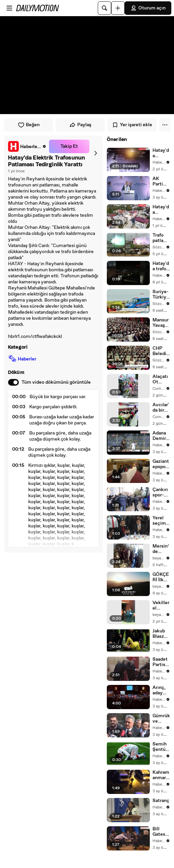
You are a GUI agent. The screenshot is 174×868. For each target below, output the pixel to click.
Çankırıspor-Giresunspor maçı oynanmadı (161, 492)
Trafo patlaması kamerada (161, 238)
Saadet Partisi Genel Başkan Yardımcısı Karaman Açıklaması (161, 662)
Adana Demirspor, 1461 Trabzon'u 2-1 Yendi (161, 436)
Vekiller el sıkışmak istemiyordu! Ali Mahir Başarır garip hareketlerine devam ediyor (161, 605)
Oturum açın (148, 8)
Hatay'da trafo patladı (161, 266)
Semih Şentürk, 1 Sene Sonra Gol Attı (161, 747)
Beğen (29, 125)
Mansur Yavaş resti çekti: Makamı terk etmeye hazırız (161, 323)
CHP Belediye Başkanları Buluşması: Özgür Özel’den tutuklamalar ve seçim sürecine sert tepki (161, 351)
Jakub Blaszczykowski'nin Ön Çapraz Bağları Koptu (161, 634)
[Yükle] (118, 8)
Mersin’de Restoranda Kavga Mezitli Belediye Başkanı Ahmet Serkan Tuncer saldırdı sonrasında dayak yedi (161, 549)
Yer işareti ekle (132, 125)
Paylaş (80, 125)
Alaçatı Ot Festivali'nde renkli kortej (161, 379)
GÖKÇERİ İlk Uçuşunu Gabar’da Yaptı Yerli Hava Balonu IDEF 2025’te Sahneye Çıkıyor (161, 577)
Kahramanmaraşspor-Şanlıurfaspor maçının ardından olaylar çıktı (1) (161, 775)
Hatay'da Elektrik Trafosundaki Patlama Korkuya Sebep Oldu (161, 153)
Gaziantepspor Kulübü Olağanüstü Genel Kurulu (161, 464)
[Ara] (104, 8)
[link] (27, 146)
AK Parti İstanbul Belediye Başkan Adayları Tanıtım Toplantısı (161, 181)
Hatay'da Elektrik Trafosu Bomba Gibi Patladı (161, 210)
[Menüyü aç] (9, 8)
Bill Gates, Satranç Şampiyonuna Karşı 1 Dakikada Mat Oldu (161, 832)
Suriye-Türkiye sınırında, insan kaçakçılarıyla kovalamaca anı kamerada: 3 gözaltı (161, 294)
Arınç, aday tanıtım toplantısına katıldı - (161, 690)
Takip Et (69, 146)
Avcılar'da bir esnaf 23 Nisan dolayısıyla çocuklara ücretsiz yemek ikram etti (161, 408)
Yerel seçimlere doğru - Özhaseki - (161, 521)
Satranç (161, 801)
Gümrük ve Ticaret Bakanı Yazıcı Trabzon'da (161, 719)
